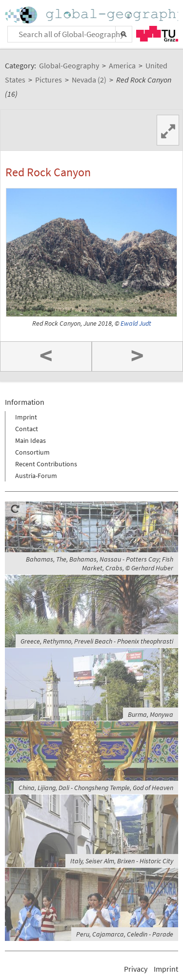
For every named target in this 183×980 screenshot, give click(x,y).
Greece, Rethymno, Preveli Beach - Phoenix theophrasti (97, 641)
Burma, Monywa (151, 714)
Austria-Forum (36, 476)
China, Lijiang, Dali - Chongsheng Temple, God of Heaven (96, 788)
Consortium (32, 452)
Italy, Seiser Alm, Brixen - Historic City (122, 861)
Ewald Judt (136, 323)
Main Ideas (30, 440)
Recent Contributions (46, 464)
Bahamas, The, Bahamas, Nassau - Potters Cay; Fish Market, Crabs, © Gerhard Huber (100, 563)
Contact (27, 429)
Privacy (136, 969)
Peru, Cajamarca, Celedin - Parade (125, 934)
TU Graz (157, 34)
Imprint (26, 417)
